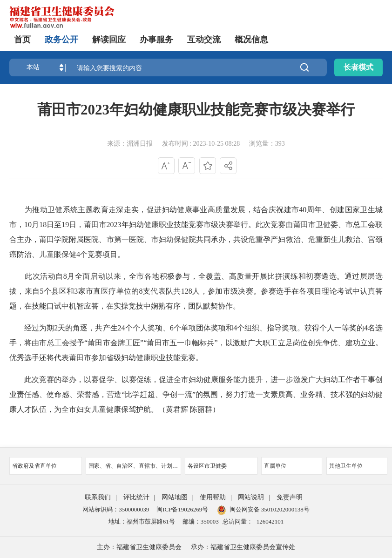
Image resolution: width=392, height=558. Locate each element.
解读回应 (109, 40)
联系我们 (98, 497)
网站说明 (251, 497)
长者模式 (358, 67)
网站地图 (175, 497)
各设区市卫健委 (221, 466)
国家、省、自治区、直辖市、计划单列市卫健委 (135, 466)
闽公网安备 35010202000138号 (270, 509)
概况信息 (251, 40)
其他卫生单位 (357, 466)
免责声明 (290, 497)
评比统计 (136, 497)
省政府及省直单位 (46, 466)
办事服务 (156, 40)
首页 (22, 40)
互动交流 (204, 40)
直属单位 (292, 466)
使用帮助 (213, 497)
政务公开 (61, 40)
